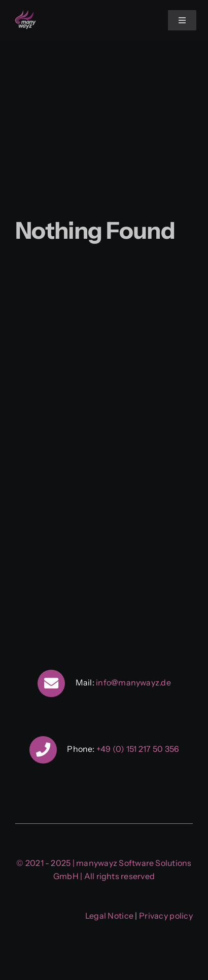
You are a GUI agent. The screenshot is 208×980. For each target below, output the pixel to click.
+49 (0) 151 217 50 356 (138, 749)
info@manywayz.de (133, 682)
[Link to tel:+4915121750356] (43, 750)
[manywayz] (25, 13)
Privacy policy (166, 916)
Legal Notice (109, 916)
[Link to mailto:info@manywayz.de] (51, 683)
